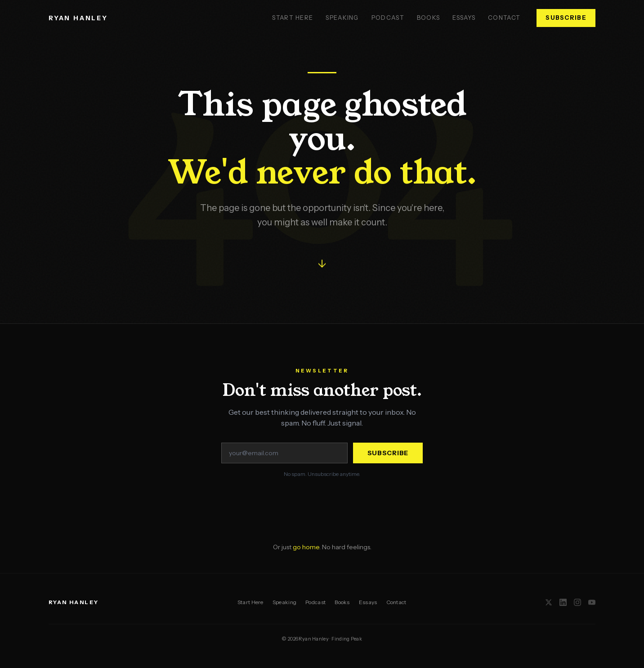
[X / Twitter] (549, 602)
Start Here (293, 18)
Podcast (388, 18)
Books (429, 18)
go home (306, 547)
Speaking (342, 18)
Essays (464, 18)
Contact (504, 18)
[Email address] (284, 453)
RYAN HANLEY (78, 18)
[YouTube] (592, 602)
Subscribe (566, 18)
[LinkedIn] (563, 602)
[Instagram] (577, 602)
